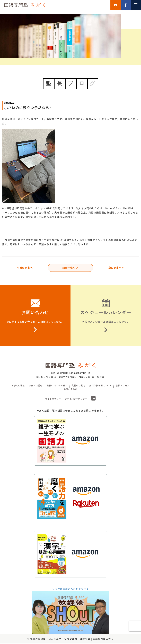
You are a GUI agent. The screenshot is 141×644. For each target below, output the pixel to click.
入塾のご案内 (78, 386)
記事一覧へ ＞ (71, 268)
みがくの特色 (36, 386)
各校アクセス (123, 386)
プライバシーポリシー (76, 399)
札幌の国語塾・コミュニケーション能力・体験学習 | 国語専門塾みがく (72, 639)
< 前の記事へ (25, 268)
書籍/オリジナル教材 (57, 386)
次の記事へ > (116, 268)
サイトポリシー (53, 399)
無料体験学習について (101, 386)
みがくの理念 (18, 386)
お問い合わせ (70, 390)
